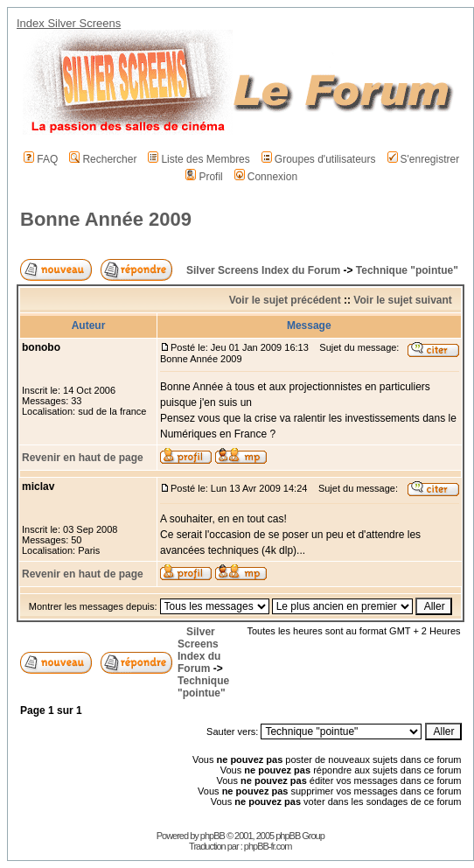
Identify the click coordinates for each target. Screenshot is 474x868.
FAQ (41, 159)
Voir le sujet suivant (402, 300)
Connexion (266, 177)
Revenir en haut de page (83, 458)
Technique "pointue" (407, 270)
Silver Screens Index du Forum (263, 270)
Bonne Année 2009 (106, 219)
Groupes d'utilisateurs (319, 159)
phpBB (213, 836)
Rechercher (103, 159)
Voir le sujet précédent (285, 300)
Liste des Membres (199, 159)
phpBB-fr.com (268, 846)
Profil (204, 177)
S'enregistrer (424, 159)
